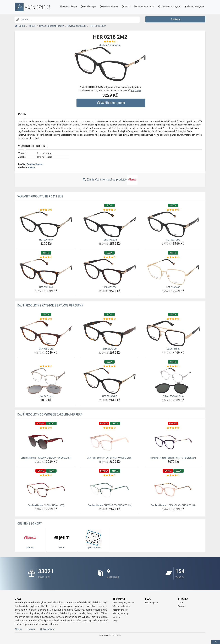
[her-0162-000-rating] (173, 257)
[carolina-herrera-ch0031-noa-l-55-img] (46, 490)
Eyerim (31, 629)
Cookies (182, 606)
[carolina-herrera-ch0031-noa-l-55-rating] (46, 476)
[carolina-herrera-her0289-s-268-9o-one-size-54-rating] (46, 428)
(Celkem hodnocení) (110, 45)
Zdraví (126, 7)
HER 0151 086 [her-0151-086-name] (46, 287)
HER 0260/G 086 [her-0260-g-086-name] (110, 349)
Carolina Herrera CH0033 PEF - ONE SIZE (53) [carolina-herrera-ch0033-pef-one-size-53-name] (110, 505)
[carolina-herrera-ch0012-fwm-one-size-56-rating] (110, 428)
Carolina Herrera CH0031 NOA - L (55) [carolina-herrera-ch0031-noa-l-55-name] (46, 505)
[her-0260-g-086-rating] (110, 319)
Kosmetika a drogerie (169, 7)
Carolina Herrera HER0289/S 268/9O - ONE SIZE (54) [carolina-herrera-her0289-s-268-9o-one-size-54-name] (46, 458)
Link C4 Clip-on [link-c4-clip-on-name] (46, 396)
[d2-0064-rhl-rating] (173, 319)
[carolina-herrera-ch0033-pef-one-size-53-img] (110, 490)
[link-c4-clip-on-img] (46, 381)
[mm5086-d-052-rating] (46, 319)
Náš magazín (152, 603)
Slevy (115, 621)
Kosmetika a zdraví (144, 7)
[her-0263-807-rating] (46, 210)
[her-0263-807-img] (46, 224)
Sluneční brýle (88, 7)
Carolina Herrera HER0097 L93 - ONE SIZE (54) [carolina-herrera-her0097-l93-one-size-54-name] (173, 505)
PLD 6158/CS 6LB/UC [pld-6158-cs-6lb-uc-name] (173, 396)
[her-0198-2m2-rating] (110, 210)
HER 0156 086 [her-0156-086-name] (110, 287)
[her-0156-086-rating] (110, 257)
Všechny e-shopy (120, 613)
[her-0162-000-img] (173, 272)
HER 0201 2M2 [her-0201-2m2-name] (173, 240)
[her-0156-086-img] (110, 272)
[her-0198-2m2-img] (110, 224)
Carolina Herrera (35, 164)
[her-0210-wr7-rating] (110, 366)
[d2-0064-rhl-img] (173, 333)
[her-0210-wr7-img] (110, 381)
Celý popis (136, 90)
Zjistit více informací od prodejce (110, 180)
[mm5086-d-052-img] (46, 333)
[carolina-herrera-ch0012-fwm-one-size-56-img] (110, 442)
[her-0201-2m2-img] (173, 224)
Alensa (31, 167)
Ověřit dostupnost (111, 103)
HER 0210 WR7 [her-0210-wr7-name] (110, 396)
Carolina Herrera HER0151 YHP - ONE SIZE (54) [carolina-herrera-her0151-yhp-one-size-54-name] (173, 458)
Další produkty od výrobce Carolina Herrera (50, 414)
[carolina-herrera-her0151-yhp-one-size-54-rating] (173, 428)
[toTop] (216, 642)
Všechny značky (120, 610)
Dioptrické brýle (68, 7)
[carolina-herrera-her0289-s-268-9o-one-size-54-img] (46, 442)
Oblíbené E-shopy (29, 523)
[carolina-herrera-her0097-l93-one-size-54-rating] (173, 476)
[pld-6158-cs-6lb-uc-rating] (173, 366)
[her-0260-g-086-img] (110, 333)
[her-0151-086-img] (46, 272)
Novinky (116, 617)
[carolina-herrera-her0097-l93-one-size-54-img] (173, 490)
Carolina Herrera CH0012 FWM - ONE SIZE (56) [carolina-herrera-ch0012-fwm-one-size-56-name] (110, 458)
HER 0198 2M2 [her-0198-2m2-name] (110, 240)
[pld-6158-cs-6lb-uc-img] (173, 381)
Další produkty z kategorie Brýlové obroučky (50, 305)
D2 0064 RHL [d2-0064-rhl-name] (173, 349)
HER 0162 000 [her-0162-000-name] (173, 287)
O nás (181, 603)
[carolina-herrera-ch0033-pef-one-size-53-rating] (110, 476)
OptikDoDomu (48, 629)
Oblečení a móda (109, 7)
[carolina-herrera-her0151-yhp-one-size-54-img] (173, 442)
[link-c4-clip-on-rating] (46, 366)
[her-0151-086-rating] (46, 257)
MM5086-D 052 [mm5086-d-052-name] (46, 349)
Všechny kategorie (194, 7)
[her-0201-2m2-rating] (173, 210)
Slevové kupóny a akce (123, 603)
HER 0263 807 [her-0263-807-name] (46, 240)
